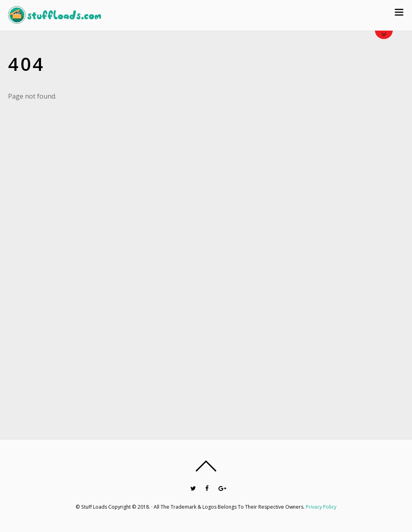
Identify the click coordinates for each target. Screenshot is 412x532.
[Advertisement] (356, 251)
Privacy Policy (321, 507)
